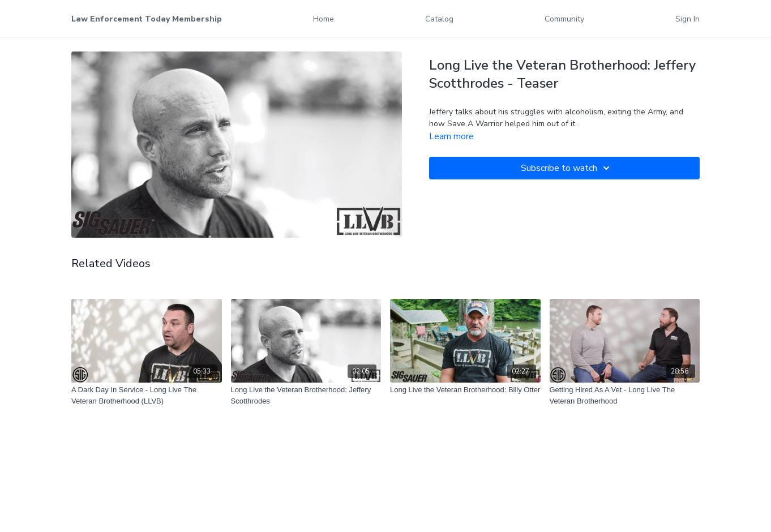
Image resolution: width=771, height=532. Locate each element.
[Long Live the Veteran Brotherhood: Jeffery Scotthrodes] (306, 395)
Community (564, 19)
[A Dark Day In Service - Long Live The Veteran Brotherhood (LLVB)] (147, 395)
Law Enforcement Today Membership (147, 19)
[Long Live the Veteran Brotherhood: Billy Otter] (465, 390)
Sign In (688, 19)
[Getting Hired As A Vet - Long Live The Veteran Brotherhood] (625, 395)
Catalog (439, 19)
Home (324, 19)
